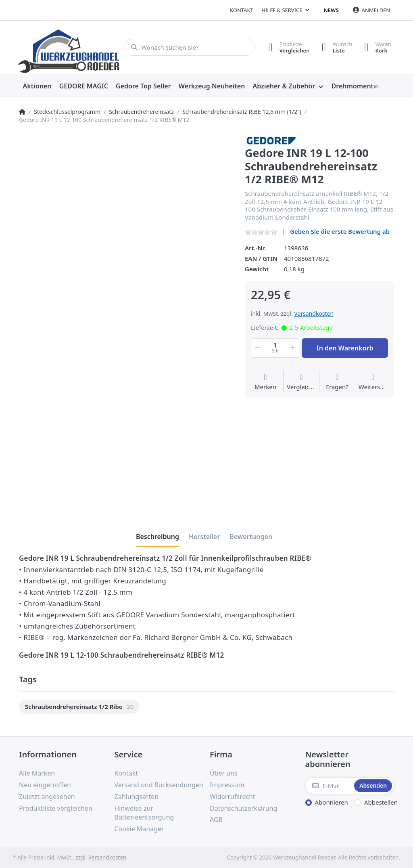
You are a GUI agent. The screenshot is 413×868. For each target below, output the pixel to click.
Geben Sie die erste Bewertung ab (340, 231)
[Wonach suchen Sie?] (189, 47)
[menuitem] (37, 86)
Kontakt (242, 10)
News (331, 10)
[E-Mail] (329, 786)
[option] (79, 707)
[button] (257, 348)
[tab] (157, 537)
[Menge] (275, 348)
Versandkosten (314, 313)
